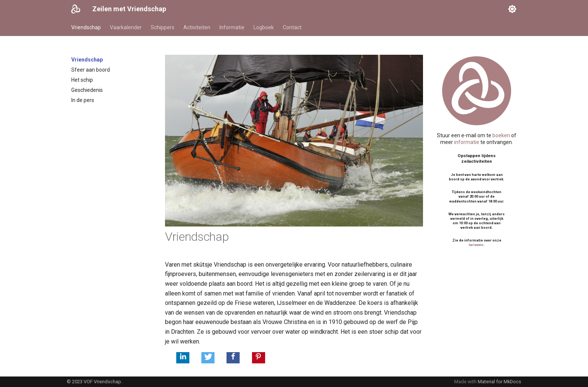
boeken (501, 135)
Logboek (264, 27)
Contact (292, 27)
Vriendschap (86, 27)
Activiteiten (197, 27)
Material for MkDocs (499, 382)
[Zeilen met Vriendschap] (76, 9)
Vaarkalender (126, 27)
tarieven (476, 245)
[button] (183, 358)
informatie (467, 142)
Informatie (232, 27)
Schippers (163, 27)
